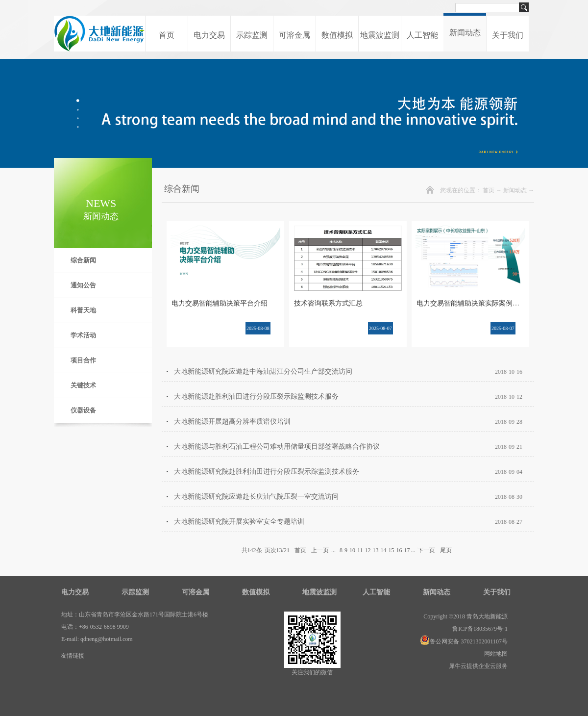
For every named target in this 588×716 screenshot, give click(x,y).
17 (407, 550)
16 (399, 550)
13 (375, 550)
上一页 (320, 550)
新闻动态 (515, 190)
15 (391, 550)
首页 (167, 35)
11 (360, 550)
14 (383, 550)
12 (367, 550)
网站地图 (494, 654)
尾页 (446, 550)
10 (352, 550)
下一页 (426, 550)
